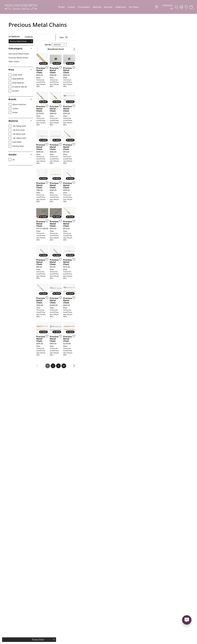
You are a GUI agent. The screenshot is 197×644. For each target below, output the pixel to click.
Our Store (134, 7)
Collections (121, 7)
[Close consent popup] (54, 640)
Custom (71, 7)
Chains (19, 18)
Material (13, 121)
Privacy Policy (38, 639)
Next (184, 49)
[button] (177, 7)
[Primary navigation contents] (98, 7)
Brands (12, 99)
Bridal (62, 7)
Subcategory (16, 48)
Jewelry (11, 18)
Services (108, 7)
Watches (97, 7)
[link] (164, 7)
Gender (13, 155)
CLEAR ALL (29, 37)
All (120, 562)
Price (11, 70)
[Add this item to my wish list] (84, 105)
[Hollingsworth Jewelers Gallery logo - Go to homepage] (21, 7)
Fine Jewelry (84, 7)
